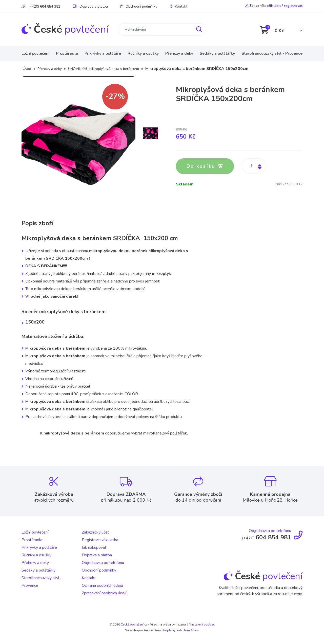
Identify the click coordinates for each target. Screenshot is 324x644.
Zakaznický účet (95, 533)
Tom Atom (191, 630)
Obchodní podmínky (139, 6)
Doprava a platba (90, 6)
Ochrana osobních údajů (102, 586)
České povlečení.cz (134, 625)
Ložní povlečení (35, 53)
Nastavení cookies (202, 625)
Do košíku (205, 166)
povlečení (65, 29)
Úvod (27, 69)
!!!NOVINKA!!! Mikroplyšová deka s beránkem (104, 69)
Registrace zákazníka (100, 540)
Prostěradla (67, 53)
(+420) (41, 6)
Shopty (167, 630)
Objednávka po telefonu (103, 563)
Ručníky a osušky (143, 53)
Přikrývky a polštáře (103, 53)
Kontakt (179, 6)
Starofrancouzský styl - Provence (272, 53)
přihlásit (274, 6)
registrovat (293, 6)
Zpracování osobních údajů (105, 593)
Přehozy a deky (179, 53)
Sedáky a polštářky (217, 53)
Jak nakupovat (94, 548)
